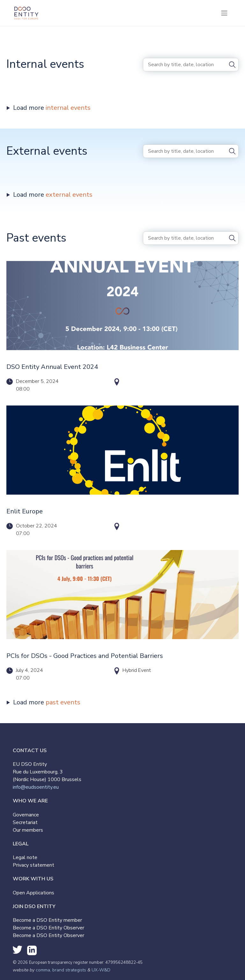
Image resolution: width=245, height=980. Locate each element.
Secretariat (25, 822)
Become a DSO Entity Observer (48, 928)
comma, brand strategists (61, 970)
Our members (28, 830)
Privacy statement (33, 865)
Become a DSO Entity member (47, 920)
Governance (26, 815)
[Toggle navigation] (224, 13)
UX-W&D (101, 970)
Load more (52, 108)
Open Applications (33, 893)
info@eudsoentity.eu (36, 787)
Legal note (25, 857)
